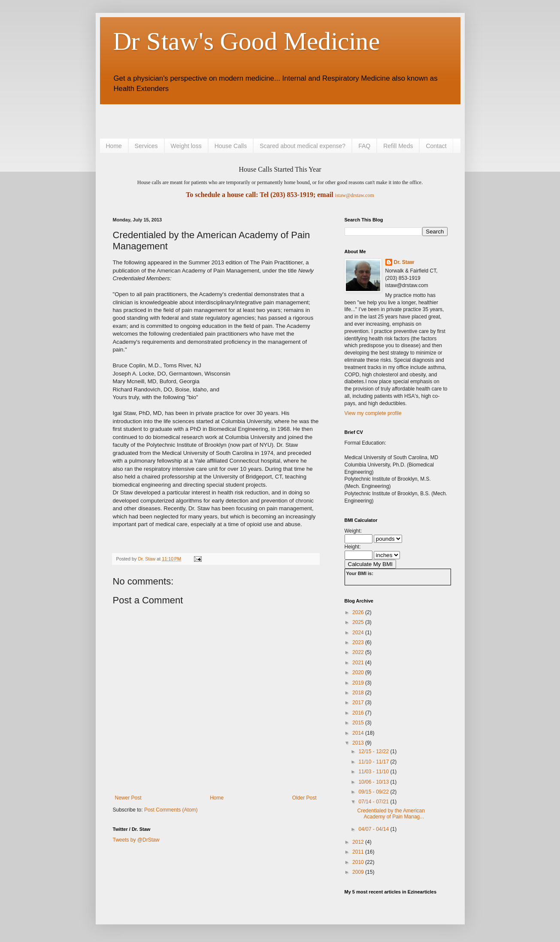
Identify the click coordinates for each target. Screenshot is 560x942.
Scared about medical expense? (303, 146)
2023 (359, 642)
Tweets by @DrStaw (136, 840)
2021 (359, 663)
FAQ (364, 146)
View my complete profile (373, 413)
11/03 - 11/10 (374, 772)
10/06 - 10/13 (374, 782)
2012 (359, 842)
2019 (359, 683)
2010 (359, 862)
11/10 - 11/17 (374, 762)
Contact (436, 146)
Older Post (304, 798)
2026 (359, 612)
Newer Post (128, 798)
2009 (359, 872)
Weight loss (186, 146)
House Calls (231, 146)
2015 (359, 723)
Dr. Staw (404, 262)
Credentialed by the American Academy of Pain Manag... (391, 814)
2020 (359, 672)
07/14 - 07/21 (374, 802)
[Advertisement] (213, 120)
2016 (359, 713)
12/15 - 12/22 (374, 751)
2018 (359, 693)
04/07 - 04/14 (374, 829)
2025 (359, 622)
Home (114, 146)
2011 (359, 852)
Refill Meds (398, 146)
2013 (359, 743)
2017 (359, 703)
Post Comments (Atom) (171, 810)
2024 (359, 633)
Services (146, 146)
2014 (359, 733)
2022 (359, 652)
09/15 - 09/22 (374, 792)
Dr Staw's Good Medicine (246, 41)
